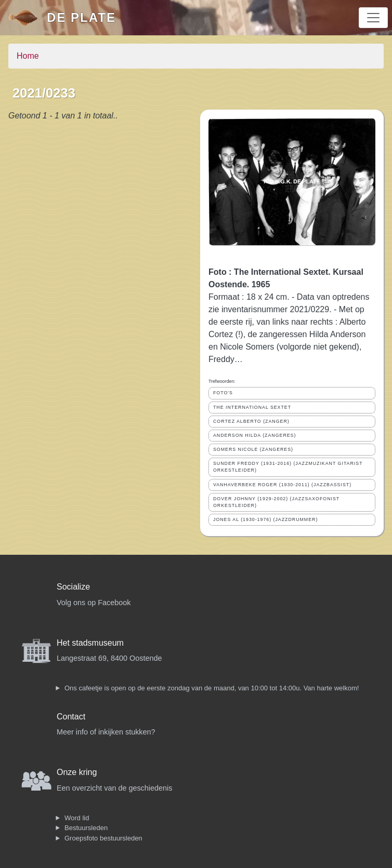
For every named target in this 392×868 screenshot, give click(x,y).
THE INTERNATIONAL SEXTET (252, 407)
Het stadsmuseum (90, 643)
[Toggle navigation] (373, 18)
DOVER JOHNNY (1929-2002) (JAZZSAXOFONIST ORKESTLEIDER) (276, 502)
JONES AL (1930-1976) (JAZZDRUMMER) (265, 519)
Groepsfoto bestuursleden (103, 838)
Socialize (73, 587)
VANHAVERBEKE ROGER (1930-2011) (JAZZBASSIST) (282, 485)
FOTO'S (223, 393)
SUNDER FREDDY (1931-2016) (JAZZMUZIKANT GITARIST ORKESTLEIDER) (288, 467)
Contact (71, 717)
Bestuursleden (86, 828)
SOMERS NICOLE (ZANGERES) (253, 449)
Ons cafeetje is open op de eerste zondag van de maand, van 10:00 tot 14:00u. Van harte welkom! (212, 688)
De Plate (81, 17)
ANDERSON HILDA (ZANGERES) (254, 435)
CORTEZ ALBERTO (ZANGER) (251, 421)
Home (28, 56)
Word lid (77, 818)
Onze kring (77, 772)
